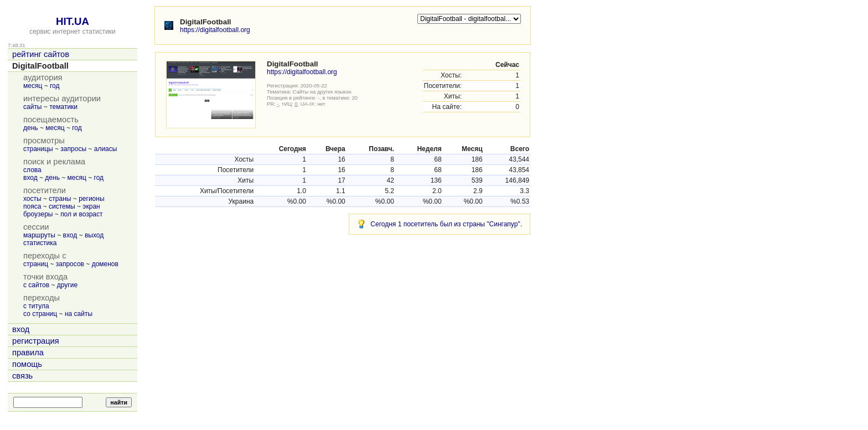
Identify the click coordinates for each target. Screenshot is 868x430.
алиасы (106, 149)
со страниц (40, 314)
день (31, 128)
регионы (91, 199)
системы (62, 206)
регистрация (36, 341)
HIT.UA (73, 21)
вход (30, 178)
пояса (32, 206)
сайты (33, 107)
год (55, 86)
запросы (73, 149)
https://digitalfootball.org (215, 30)
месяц (33, 86)
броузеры (38, 214)
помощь (27, 364)
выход (94, 235)
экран (91, 206)
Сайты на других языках (322, 92)
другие (67, 285)
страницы (38, 149)
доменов (105, 264)
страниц (36, 264)
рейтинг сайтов (41, 54)
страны (60, 199)
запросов (70, 264)
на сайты (79, 314)
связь (22, 376)
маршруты (39, 235)
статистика (40, 243)
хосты (32, 199)
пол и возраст (81, 214)
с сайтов (36, 285)
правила (28, 353)
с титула (36, 306)
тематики (63, 107)
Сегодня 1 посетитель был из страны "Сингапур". (446, 224)
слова (32, 170)
